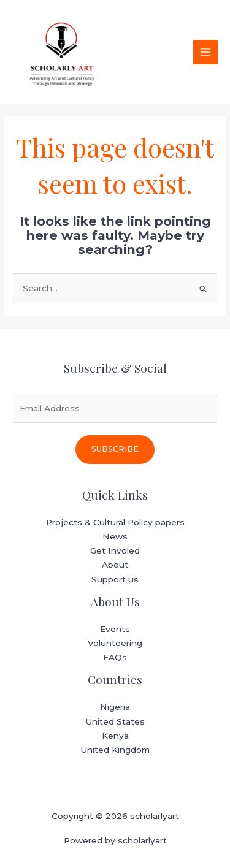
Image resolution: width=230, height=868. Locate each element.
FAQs (115, 657)
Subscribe (115, 449)
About (115, 565)
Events (115, 629)
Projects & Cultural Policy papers (115, 522)
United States (115, 721)
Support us (115, 579)
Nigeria (115, 707)
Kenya (115, 736)
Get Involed (115, 550)
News (115, 536)
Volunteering (115, 643)
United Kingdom (115, 750)
